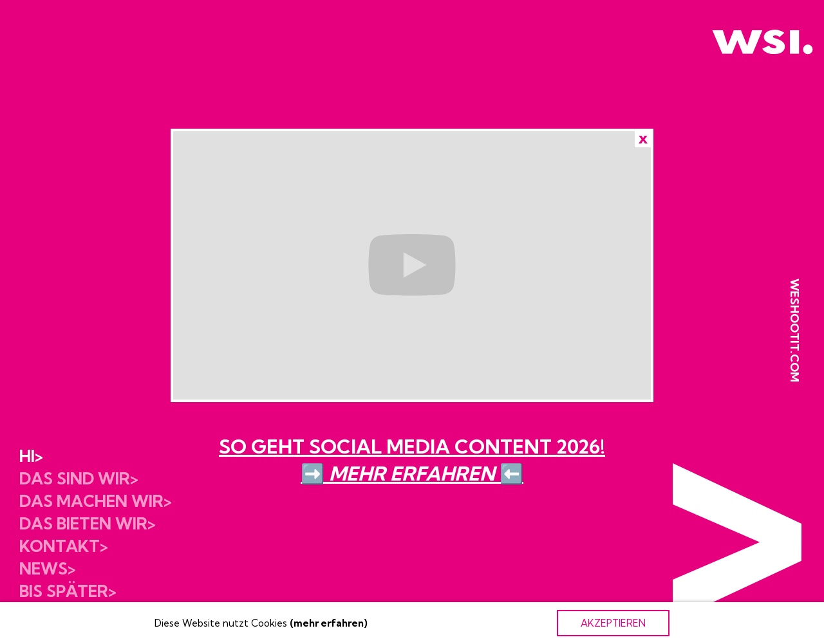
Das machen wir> (96, 501)
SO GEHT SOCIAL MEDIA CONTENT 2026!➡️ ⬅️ (412, 460)
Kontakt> (64, 546)
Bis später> (68, 591)
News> (48, 568)
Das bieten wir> (88, 523)
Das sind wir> (79, 478)
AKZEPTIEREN (613, 623)
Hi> (31, 456)
